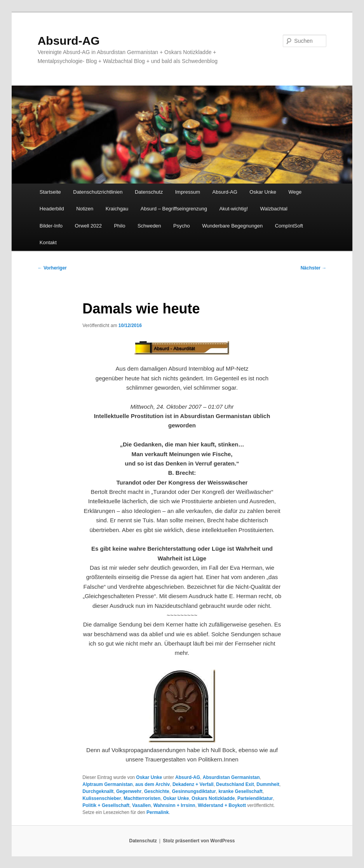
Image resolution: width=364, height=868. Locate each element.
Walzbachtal (274, 209)
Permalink (158, 812)
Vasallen (141, 805)
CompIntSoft (289, 226)
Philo (119, 226)
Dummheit (268, 784)
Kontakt (48, 242)
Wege (295, 192)
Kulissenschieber (102, 798)
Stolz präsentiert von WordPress (199, 841)
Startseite (50, 192)
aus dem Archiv (152, 784)
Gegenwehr (129, 791)
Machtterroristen (142, 798)
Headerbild (52, 209)
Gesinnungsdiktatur (194, 791)
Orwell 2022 (88, 226)
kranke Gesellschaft (240, 791)
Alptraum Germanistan (107, 784)
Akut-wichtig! (233, 209)
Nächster (314, 268)
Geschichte (157, 791)
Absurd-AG (69, 41)
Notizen (85, 209)
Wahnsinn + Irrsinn (174, 805)
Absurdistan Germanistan (231, 777)
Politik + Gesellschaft (106, 805)
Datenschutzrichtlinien (98, 192)
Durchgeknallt (98, 791)
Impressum (188, 192)
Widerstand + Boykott (222, 805)
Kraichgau (117, 209)
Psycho (182, 226)
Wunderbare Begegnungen (232, 226)
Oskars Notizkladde (213, 798)
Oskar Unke (263, 192)
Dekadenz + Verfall (193, 784)
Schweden (149, 226)
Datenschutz (149, 192)
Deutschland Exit (235, 784)
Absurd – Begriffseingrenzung (174, 209)
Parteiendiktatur (255, 798)
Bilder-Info (51, 226)
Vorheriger (52, 268)
